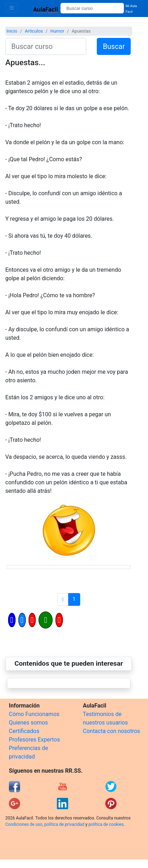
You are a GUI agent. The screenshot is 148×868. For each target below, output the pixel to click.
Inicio (12, 31)
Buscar (114, 46)
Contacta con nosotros (112, 731)
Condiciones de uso (24, 824)
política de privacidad (64, 824)
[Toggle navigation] (12, 8)
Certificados (24, 731)
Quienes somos (28, 723)
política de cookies (106, 824)
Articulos (34, 31)
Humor (57, 31)
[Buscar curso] (92, 8)
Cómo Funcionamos (34, 714)
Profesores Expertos (34, 740)
